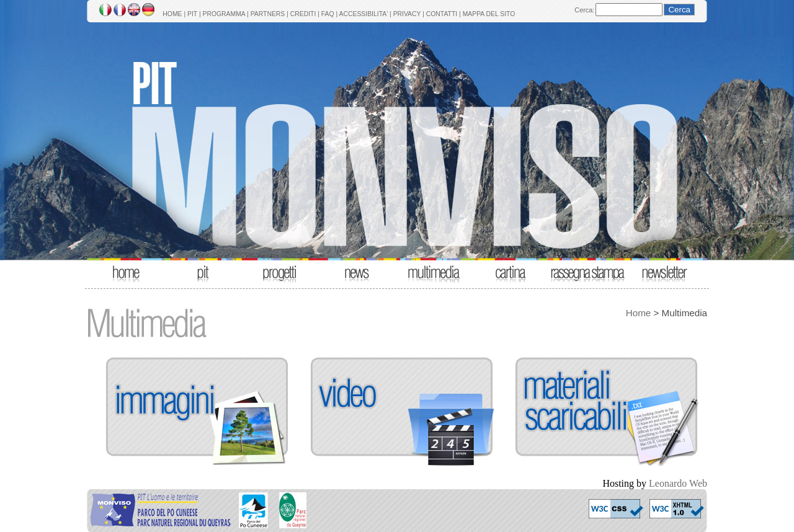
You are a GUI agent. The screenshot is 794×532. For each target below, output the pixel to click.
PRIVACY (407, 14)
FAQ (328, 14)
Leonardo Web (678, 483)
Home (639, 313)
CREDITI (303, 14)
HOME (172, 14)
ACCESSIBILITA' (364, 14)
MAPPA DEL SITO (489, 14)
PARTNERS (268, 14)
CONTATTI (442, 14)
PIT (192, 14)
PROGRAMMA (224, 14)
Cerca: (584, 10)
